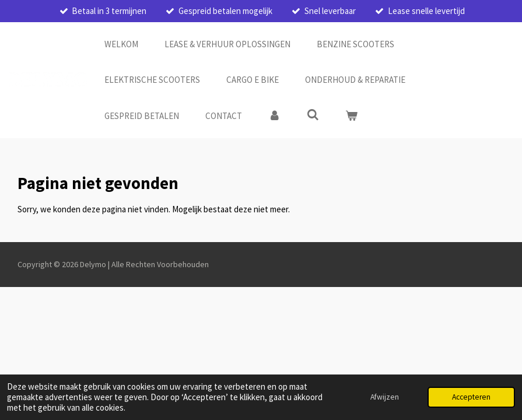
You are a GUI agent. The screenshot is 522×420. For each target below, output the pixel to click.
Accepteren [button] (471, 397)
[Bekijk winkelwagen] (351, 116)
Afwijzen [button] (385, 397)
